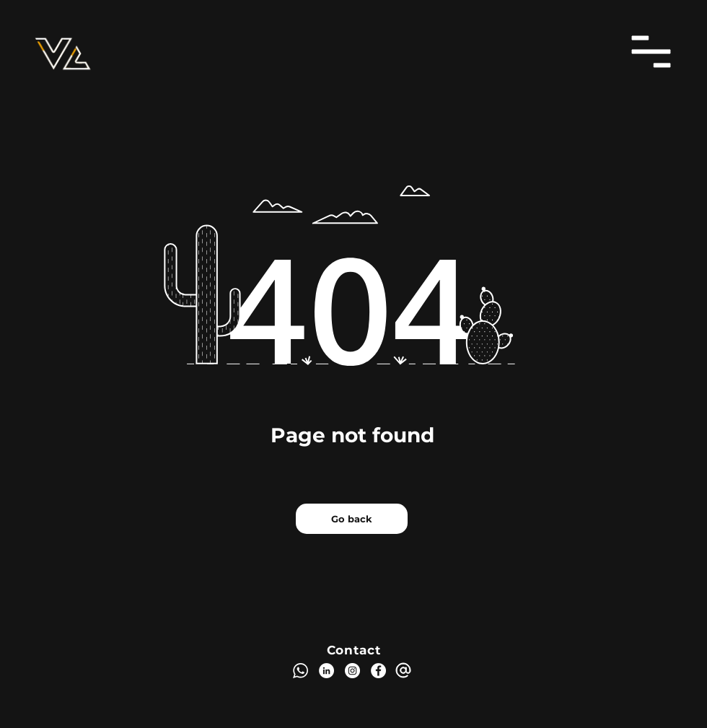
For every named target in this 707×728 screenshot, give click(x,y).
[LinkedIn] (326, 671)
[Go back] (352, 519)
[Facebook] (378, 671)
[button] (651, 52)
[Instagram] (352, 671)
